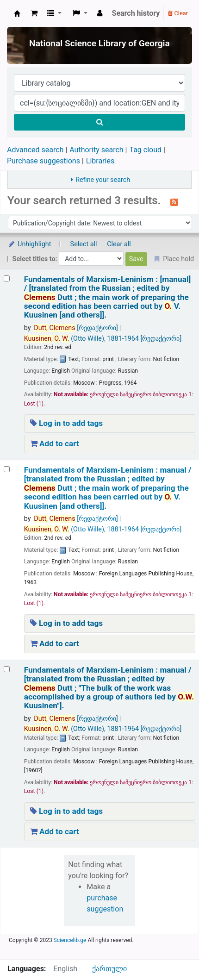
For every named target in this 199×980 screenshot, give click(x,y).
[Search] (99, 122)
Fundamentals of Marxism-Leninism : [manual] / (108, 297)
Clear (178, 13)
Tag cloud (145, 150)
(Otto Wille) (103, 339)
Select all (84, 244)
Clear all (119, 244)
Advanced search (35, 150)
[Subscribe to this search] (174, 201)
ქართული (109, 969)
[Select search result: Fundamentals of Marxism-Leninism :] (7, 278)
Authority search (96, 150)
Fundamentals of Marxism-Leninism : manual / (108, 488)
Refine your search (103, 180)
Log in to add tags (67, 423)
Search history (136, 13)
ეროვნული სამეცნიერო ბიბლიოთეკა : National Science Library (17, 13)
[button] (34, 13)
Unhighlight (29, 244)
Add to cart (55, 443)
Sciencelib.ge (70, 940)
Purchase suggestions (44, 161)
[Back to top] (171, 952)
